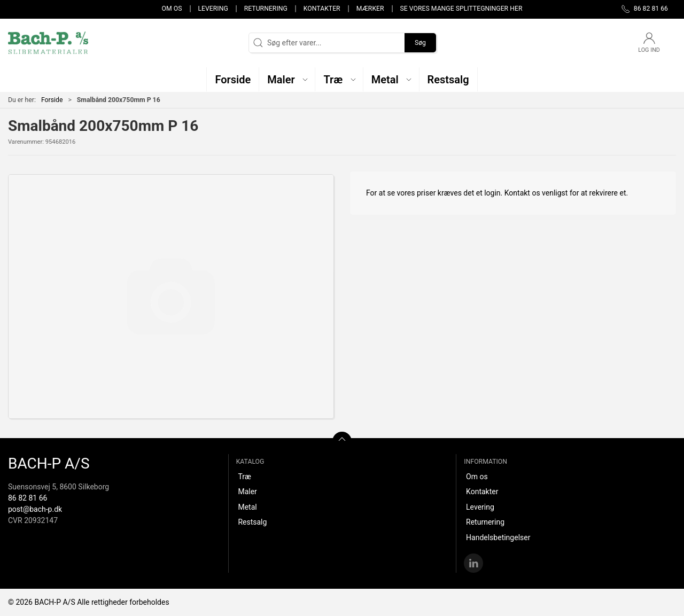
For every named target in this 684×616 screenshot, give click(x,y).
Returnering (266, 9)
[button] (287, 79)
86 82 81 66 (28, 498)
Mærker (370, 9)
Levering (213, 9)
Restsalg (252, 522)
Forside (52, 100)
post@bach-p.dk (35, 509)
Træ (244, 477)
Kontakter (322, 9)
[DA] (48, 43)
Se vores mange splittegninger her (461, 9)
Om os (172, 9)
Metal (247, 507)
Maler (247, 492)
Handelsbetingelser (498, 537)
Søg (420, 43)
